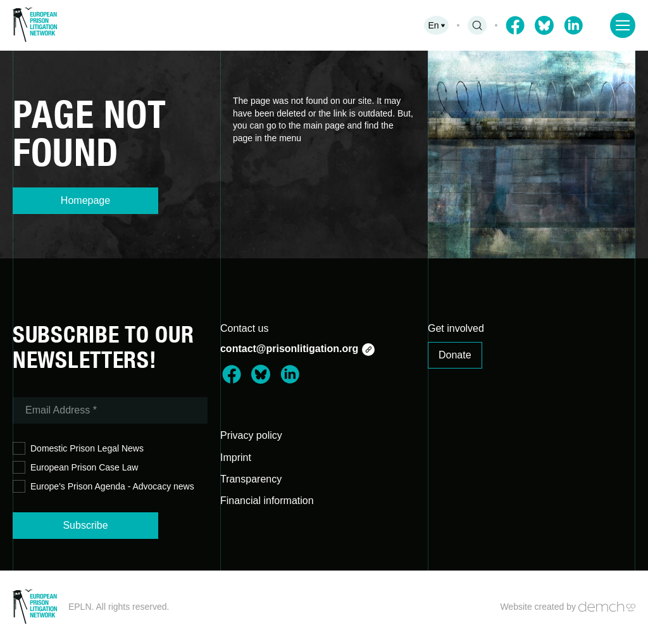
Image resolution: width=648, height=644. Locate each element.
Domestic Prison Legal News (78, 449)
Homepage (85, 200)
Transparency (251, 479)
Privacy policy (251, 435)
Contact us (244, 328)
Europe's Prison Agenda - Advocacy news (103, 487)
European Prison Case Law (75, 468)
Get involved (456, 328)
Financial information (267, 501)
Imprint (236, 458)
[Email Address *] (110, 410)
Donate (455, 355)
